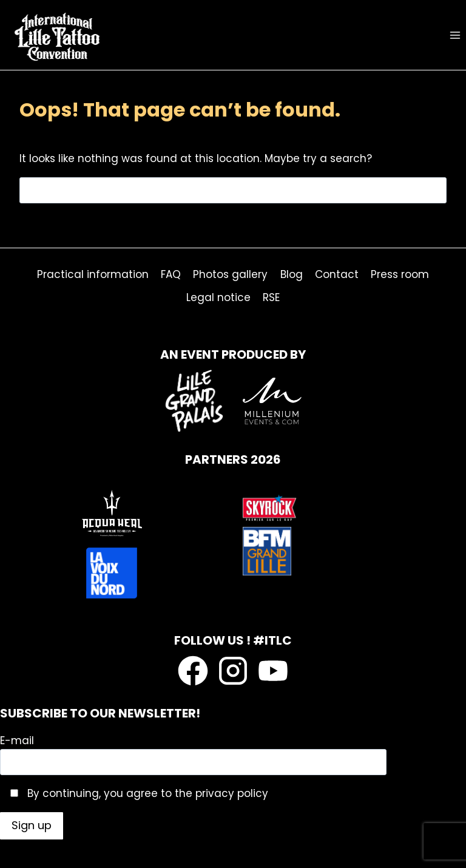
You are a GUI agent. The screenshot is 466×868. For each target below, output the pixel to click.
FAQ (171, 274)
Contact (337, 274)
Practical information (93, 274)
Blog (292, 274)
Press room (400, 274)
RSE (271, 297)
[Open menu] (455, 35)
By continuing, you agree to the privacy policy (146, 793)
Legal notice (218, 297)
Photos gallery (230, 274)
